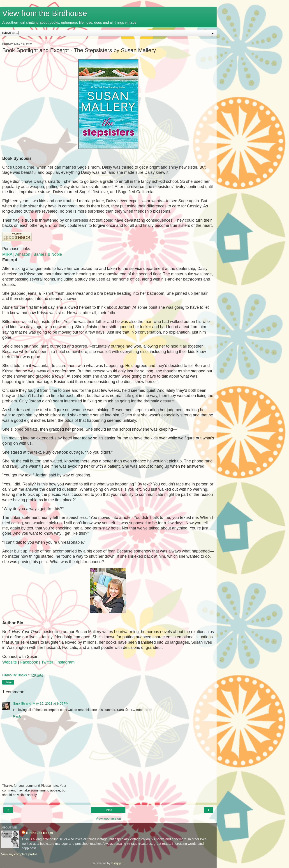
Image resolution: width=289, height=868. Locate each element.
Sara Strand (22, 703)
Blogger (117, 863)
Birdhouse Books (40, 833)
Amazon (23, 254)
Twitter (47, 662)
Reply (17, 716)
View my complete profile (19, 854)
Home (108, 810)
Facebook (29, 662)
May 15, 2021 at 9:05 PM (51, 703)
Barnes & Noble (48, 254)
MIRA (7, 254)
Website (10, 662)
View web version (108, 819)
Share (8, 682)
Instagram (66, 662)
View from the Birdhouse (45, 13)
